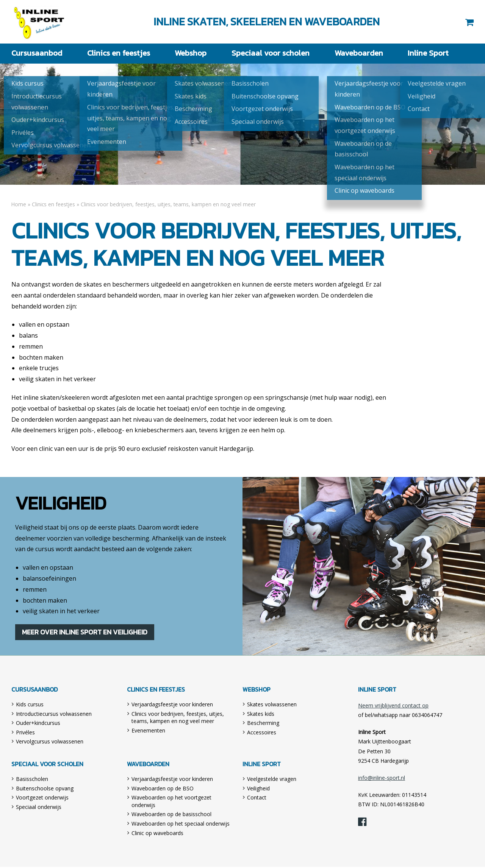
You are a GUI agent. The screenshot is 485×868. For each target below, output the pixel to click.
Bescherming (263, 724)
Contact (257, 799)
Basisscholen (32, 780)
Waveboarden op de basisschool (171, 816)
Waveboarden (355, 53)
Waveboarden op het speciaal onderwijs (181, 825)
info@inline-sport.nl (382, 779)
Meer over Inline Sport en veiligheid (86, 632)
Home (19, 204)
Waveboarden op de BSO (163, 789)
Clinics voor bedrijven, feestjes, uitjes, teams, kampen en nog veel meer (178, 719)
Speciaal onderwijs (39, 808)
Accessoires (262, 733)
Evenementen (148, 732)
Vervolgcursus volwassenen (50, 743)
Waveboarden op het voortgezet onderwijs (171, 802)
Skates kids (261, 715)
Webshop (189, 53)
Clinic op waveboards (157, 834)
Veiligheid (258, 789)
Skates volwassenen (272, 705)
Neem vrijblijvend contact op (393, 707)
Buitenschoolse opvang (45, 789)
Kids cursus (30, 705)
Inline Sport (39, 22)
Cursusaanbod (34, 53)
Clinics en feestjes (116, 53)
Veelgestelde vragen (272, 780)
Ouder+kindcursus (38, 724)
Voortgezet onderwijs (42, 799)
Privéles (25, 733)
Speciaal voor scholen (269, 53)
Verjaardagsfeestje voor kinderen (172, 705)
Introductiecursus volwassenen (54, 715)
